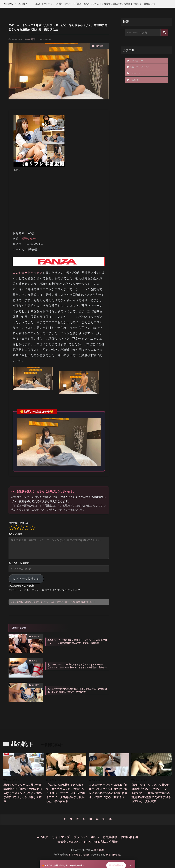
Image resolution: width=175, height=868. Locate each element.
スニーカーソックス (140, 67)
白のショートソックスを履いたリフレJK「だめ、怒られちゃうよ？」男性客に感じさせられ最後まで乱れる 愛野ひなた (95, 4)
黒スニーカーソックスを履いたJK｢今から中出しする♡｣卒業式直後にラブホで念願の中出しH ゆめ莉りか (77, 690)
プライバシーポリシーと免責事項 (96, 838)
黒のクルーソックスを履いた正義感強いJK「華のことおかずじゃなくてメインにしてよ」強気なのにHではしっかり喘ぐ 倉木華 (23, 793)
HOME (10, 4)
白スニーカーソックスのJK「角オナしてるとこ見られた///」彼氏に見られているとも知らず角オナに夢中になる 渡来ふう (109, 793)
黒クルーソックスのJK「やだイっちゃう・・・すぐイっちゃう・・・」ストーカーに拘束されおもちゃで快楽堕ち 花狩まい (77, 666)
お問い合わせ (132, 838)
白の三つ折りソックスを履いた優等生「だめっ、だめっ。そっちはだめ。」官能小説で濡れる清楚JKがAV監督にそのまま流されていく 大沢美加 (151, 793)
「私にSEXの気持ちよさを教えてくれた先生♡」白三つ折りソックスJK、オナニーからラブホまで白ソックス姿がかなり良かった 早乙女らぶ (66, 793)
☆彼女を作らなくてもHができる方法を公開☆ (88, 842)
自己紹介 (40, 838)
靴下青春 (99, 851)
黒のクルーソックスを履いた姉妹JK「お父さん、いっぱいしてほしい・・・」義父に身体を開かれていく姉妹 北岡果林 (77, 641)
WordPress (113, 855)
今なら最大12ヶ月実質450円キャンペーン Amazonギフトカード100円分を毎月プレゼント (53, 602)
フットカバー (137, 60)
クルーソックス (137, 73)
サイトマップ (59, 838)
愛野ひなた (30, 239)
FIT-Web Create (79, 855)
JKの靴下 (24, 4)
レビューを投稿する (26, 579)
